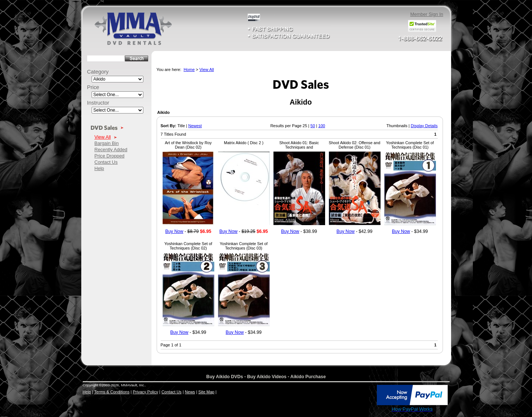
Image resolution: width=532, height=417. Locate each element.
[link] (360, 396)
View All (103, 137)
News (190, 392)
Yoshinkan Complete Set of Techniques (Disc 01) (410, 145)
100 (322, 126)
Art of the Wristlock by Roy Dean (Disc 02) (188, 145)
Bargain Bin (107, 143)
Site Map (206, 392)
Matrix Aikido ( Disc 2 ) (244, 143)
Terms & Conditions (112, 392)
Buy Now (174, 231)
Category (98, 72)
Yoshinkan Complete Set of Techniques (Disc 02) (188, 246)
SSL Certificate (360, 411)
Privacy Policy (145, 392)
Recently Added (111, 150)
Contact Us (106, 162)
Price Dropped (110, 156)
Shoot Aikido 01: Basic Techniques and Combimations (299, 147)
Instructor (98, 103)
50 (313, 126)
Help (99, 168)
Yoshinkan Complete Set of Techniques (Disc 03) (244, 246)
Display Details (424, 126)
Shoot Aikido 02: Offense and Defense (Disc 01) (354, 145)
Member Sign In (427, 14)
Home (189, 69)
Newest (195, 126)
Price (93, 87)
